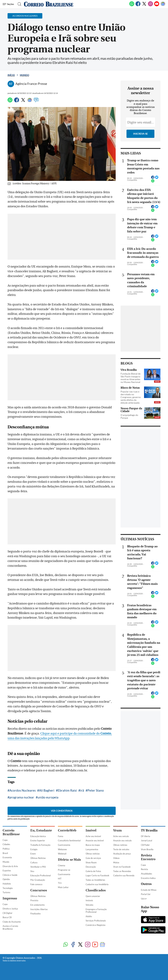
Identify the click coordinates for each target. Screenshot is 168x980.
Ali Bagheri (47, 790)
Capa (5, 840)
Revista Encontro (148, 857)
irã (82, 790)
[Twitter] (144, 6)
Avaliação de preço (122, 854)
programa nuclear (22, 797)
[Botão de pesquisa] (18, 4)
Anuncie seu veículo (122, 840)
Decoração (91, 867)
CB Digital (7, 913)
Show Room (91, 862)
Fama (61, 836)
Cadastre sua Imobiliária (97, 884)
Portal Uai (146, 894)
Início (11, 75)
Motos (116, 862)
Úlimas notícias (93, 854)
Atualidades (147, 874)
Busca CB (7, 917)
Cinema (62, 865)
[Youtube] (157, 6)
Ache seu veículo (121, 836)
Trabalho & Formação (40, 845)
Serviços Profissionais (96, 921)
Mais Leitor (63, 887)
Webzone (62, 849)
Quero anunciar (93, 896)
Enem (33, 854)
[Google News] (163, 6)
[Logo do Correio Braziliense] (49, 4)
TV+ (60, 883)
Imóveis (89, 900)
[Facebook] (138, 6)
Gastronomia (64, 845)
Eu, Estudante (41, 830)
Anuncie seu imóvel (95, 840)
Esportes (7, 871)
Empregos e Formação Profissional (96, 911)
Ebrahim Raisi (67, 790)
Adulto (89, 916)
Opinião (6, 879)
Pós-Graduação (38, 880)
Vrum (117, 830)
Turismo (6, 892)
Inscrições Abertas (39, 909)
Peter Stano (96, 790)
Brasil (5, 853)
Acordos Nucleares (22, 790)
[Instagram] (150, 6)
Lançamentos (92, 849)
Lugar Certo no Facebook (97, 875)
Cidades (6, 844)
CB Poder (145, 845)
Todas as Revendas (122, 871)
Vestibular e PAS (38, 867)
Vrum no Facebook (122, 867)
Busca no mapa (93, 845)
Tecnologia (8, 888)
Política (6, 849)
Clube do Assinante (12, 922)
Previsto (34, 900)
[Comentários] (36, 101)
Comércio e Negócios (96, 925)
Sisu (32, 871)
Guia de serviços (93, 858)
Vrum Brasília (147, 849)
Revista (144, 869)
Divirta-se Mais (69, 860)
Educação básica (38, 836)
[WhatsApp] (132, 6)
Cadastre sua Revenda (124, 875)
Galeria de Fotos (93, 871)
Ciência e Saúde (10, 875)
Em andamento (37, 905)
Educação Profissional (41, 875)
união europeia (48, 797)
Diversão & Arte (10, 866)
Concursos (39, 890)
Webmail (62, 854)
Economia (7, 857)
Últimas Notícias (38, 858)
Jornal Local (147, 840)
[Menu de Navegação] (9, 4)
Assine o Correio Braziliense (10, 927)
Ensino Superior (38, 840)
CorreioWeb (67, 830)
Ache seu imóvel (93, 836)
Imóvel (91, 830)
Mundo (24, 75)
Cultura (34, 862)
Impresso (10, 898)
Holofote (7, 884)
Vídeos (116, 858)
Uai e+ (144, 899)
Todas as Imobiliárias (95, 880)
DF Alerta (146, 836)
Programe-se (64, 870)
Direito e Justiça (10, 909)
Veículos (89, 905)
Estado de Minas (149, 890)
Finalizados (36, 914)
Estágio (34, 849)
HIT (60, 879)
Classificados (96, 890)
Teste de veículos (121, 849)
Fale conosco (36, 884)
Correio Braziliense (11, 832)
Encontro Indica (148, 878)
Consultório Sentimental (69, 840)
